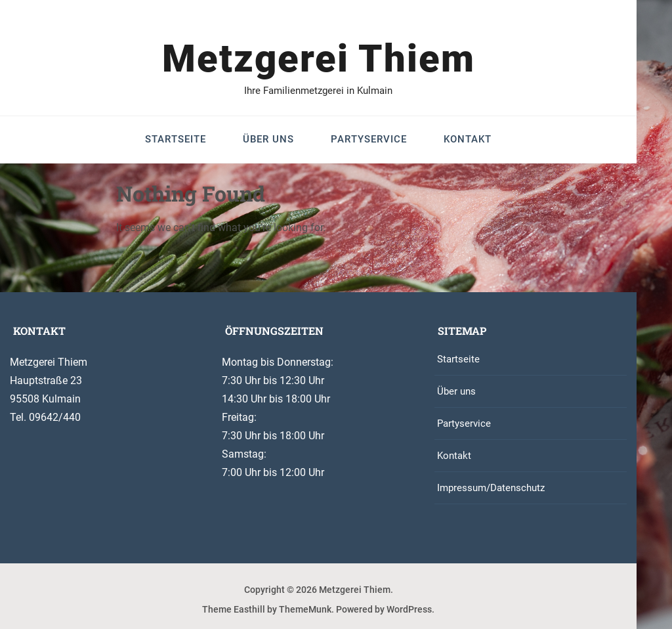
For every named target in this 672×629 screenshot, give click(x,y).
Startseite (176, 139)
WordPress (409, 609)
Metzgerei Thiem (319, 58)
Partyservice (369, 139)
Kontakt (468, 139)
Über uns (268, 139)
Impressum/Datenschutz (491, 488)
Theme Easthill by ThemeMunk (267, 609)
